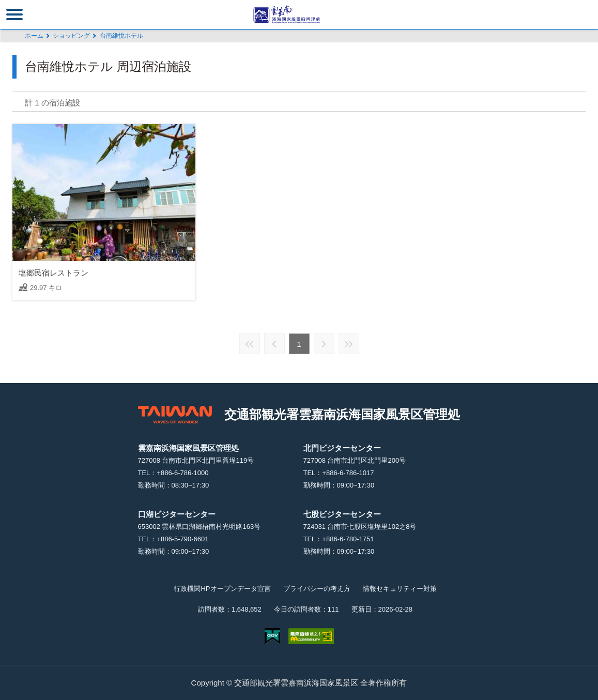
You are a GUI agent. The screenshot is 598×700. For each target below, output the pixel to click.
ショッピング (71, 36)
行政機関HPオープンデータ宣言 (222, 589)
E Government (272, 636)
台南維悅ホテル (121, 36)
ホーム (34, 36)
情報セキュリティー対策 (400, 589)
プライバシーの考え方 (317, 589)
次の (324, 344)
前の (274, 344)
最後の (349, 344)
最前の (250, 344)
